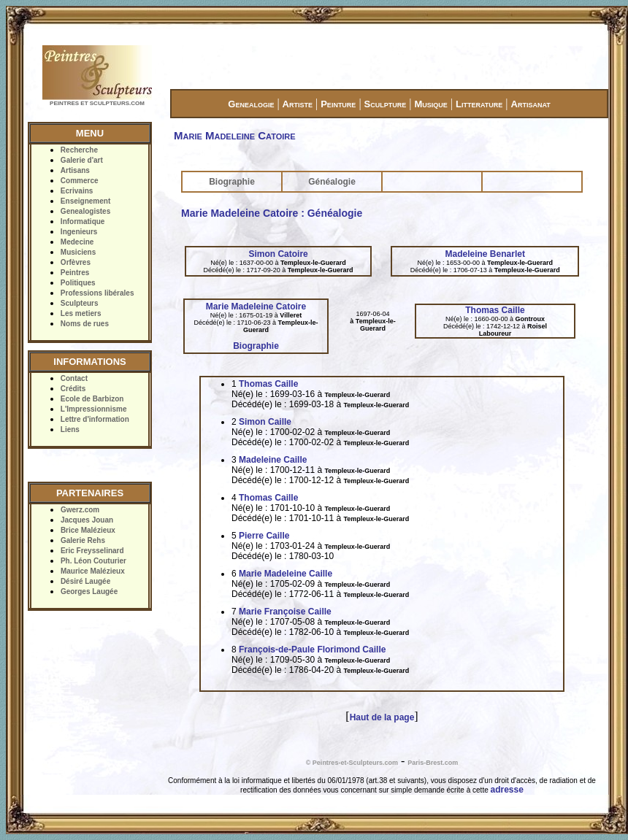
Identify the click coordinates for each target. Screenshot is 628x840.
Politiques (78, 283)
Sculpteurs (80, 303)
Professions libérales (97, 293)
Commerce (80, 181)
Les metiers (81, 313)
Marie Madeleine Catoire (256, 307)
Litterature (479, 104)
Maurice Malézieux (93, 571)
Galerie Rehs (83, 540)
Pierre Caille (264, 536)
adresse (507, 790)
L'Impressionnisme (94, 409)
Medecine (77, 242)
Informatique (83, 221)
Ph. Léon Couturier (93, 561)
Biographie (232, 182)
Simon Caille (265, 422)
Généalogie (332, 182)
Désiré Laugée (85, 581)
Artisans (75, 170)
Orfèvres (76, 262)
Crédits (73, 389)
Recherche (79, 150)
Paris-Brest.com (433, 763)
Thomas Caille (495, 310)
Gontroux (530, 319)
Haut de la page (382, 717)
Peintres (75, 273)
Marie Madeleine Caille (286, 574)
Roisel (537, 326)
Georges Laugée (89, 592)
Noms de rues (85, 324)
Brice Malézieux (88, 530)
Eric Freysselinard (92, 551)
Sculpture (386, 104)
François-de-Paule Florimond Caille (312, 650)
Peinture (338, 104)
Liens (70, 429)
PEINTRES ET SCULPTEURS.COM (97, 103)
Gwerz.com (80, 510)
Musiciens (78, 252)
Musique (430, 104)
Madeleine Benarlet (485, 254)
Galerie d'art (82, 160)
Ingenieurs (79, 232)
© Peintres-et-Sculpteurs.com (352, 763)
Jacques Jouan (87, 520)
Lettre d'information (95, 419)
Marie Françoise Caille (285, 612)
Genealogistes (85, 211)
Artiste (298, 104)
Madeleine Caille (273, 460)
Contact (74, 378)
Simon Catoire (278, 254)
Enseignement (85, 201)
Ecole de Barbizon (92, 399)
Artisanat (531, 104)
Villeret (291, 315)
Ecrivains (77, 191)
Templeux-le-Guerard (313, 263)
